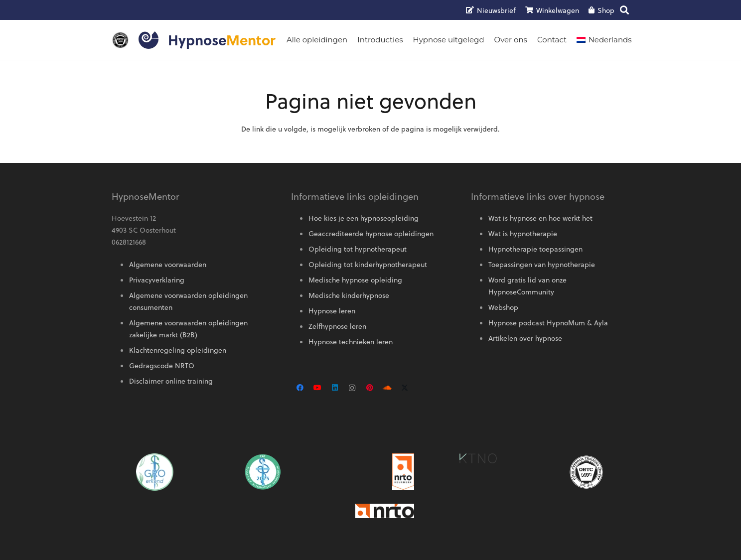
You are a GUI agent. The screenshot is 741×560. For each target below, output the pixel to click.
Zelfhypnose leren (337, 326)
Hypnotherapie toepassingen (535, 249)
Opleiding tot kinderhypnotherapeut (368, 264)
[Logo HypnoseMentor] (148, 40)
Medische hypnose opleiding (355, 280)
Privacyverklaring (157, 280)
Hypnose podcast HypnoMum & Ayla (548, 323)
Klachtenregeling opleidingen (178, 350)
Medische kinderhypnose (349, 295)
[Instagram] (352, 388)
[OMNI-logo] (120, 40)
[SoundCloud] (387, 388)
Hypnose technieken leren (351, 342)
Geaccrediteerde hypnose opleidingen (371, 233)
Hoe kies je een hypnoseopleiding (364, 218)
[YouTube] (317, 388)
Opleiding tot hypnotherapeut (358, 249)
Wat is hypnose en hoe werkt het (540, 218)
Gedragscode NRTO (162, 365)
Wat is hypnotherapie (523, 233)
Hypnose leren (332, 311)
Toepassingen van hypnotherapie (542, 264)
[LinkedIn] (335, 388)
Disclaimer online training (171, 381)
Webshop (503, 307)
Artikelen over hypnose (525, 338)
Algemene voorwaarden (168, 264)
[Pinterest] (370, 388)
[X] (404, 388)
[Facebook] (300, 388)
